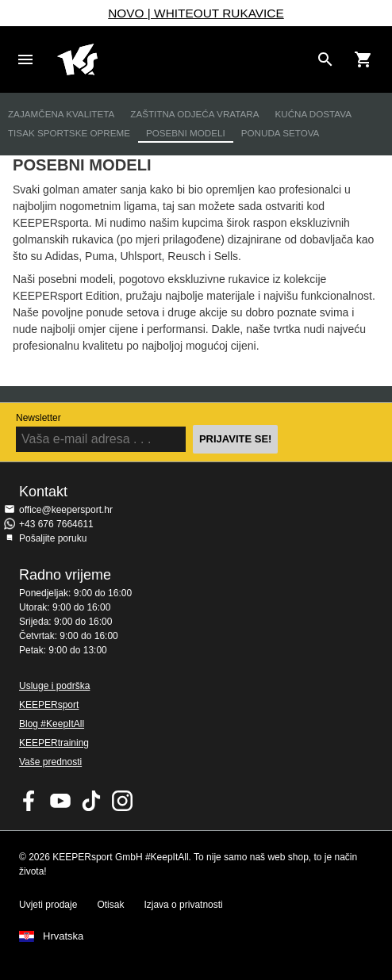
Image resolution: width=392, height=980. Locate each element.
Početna (183, 59)
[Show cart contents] (363, 59)
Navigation (25, 59)
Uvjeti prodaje (48, 905)
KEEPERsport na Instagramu (122, 801)
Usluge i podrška (54, 686)
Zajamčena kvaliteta (61, 114)
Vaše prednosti (50, 762)
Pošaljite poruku (53, 538)
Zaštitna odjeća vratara (194, 114)
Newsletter (38, 418)
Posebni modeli (186, 133)
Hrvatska (63, 936)
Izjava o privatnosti (183, 905)
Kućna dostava (313, 114)
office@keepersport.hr (66, 510)
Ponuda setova (281, 133)
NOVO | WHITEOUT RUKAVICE (196, 13)
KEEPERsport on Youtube (60, 801)
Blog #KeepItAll (52, 724)
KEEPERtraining (54, 743)
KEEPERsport (49, 705)
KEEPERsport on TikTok (91, 801)
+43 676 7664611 (56, 524)
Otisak (110, 905)
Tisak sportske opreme (69, 133)
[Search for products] (325, 59)
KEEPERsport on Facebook (29, 801)
